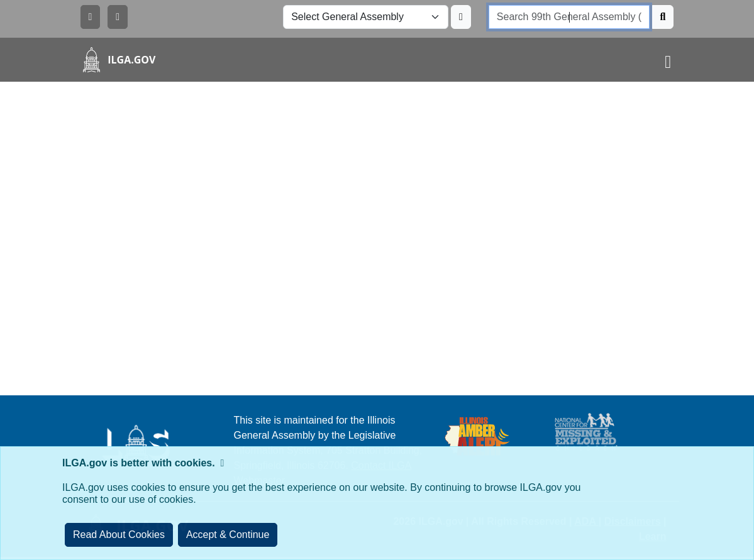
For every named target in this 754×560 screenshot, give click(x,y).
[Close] (228, 535)
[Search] (663, 17)
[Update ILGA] (461, 17)
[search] (569, 17)
